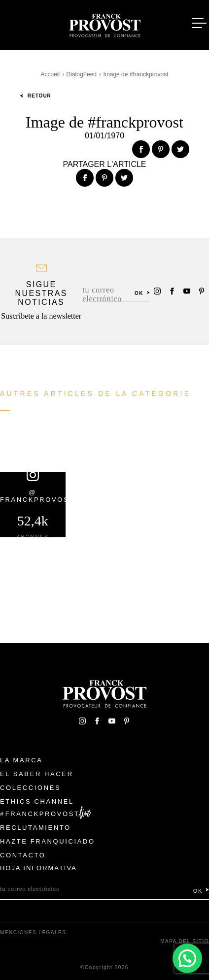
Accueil (50, 74)
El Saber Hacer (37, 774)
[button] (187, 958)
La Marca (21, 760)
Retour (35, 96)
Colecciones (30, 788)
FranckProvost (43, 814)
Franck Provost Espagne (104, 24)
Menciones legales (33, 932)
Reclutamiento (35, 828)
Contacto (23, 855)
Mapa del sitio (185, 941)
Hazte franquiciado (48, 841)
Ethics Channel (37, 801)
